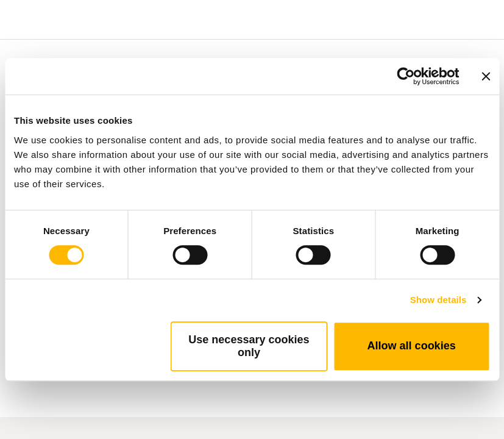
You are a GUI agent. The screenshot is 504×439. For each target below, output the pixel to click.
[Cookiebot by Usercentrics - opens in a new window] (406, 76)
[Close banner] (486, 76)
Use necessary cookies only (249, 346)
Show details (438, 300)
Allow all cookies (412, 346)
